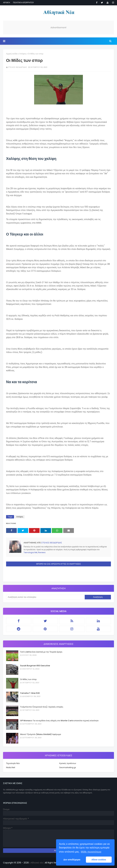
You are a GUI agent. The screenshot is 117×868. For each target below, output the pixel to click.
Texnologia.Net (30, 552)
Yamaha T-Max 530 (30, 693)
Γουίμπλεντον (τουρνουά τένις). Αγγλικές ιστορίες (42, 707)
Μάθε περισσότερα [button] (91, 852)
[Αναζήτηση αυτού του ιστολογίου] (45, 597)
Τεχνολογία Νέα (13, 763)
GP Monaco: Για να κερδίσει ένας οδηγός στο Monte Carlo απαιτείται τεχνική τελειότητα (59, 721)
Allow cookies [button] (99, 860)
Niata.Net (11, 767)
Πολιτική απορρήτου (23, 3)
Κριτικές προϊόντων (68, 763)
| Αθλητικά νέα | (36, 863)
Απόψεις (23, 54)
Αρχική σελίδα (12, 54)
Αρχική (6, 3)
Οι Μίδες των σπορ (28, 679)
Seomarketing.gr (68, 767)
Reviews (42, 552)
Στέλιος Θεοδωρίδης (17, 67)
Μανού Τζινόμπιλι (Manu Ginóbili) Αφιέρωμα (41, 734)
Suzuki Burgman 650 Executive (35, 666)
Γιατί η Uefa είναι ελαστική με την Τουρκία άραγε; (41, 652)
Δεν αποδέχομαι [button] (72, 860)
